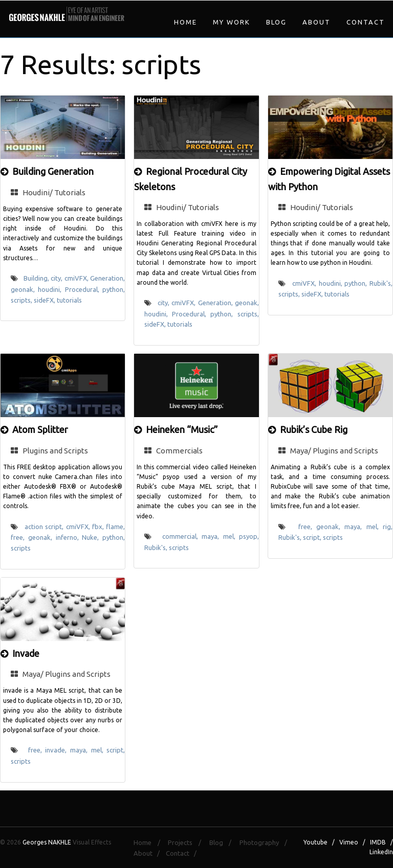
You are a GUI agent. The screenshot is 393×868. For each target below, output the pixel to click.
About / (149, 853)
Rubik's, (381, 283)
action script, (45, 527)
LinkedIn (381, 852)
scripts (21, 548)
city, (58, 278)
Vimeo (349, 842)
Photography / (266, 842)
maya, (212, 536)
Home (185, 22)
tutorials (69, 300)
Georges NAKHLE (47, 842)
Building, (37, 278)
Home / (150, 842)
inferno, (69, 537)
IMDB (378, 842)
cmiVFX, (78, 278)
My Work (232, 22)
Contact (366, 22)
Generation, (107, 278)
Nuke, (92, 537)
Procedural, (84, 289)
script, (313, 537)
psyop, (249, 536)
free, (19, 537)
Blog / (223, 842)
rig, (388, 527)
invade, (58, 750)
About (316, 22)
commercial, (182, 536)
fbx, (99, 527)
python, (114, 289)
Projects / (187, 842)
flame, (115, 527)
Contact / (183, 853)
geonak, (24, 289)
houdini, (51, 289)
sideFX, (45, 300)
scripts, (22, 300)
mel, (231, 536)
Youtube (315, 842)
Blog (276, 22)
